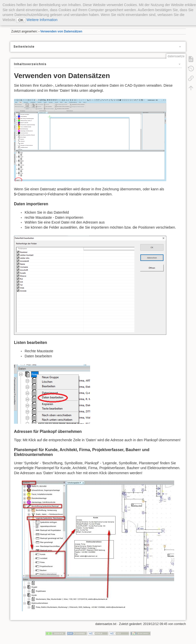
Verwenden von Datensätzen (61, 31)
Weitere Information (41, 20)
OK (21, 20)
